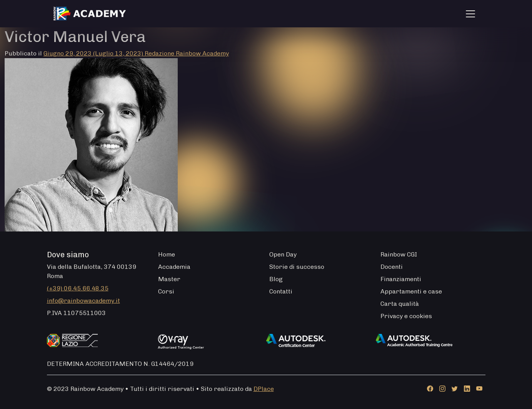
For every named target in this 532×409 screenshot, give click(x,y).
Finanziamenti (401, 279)
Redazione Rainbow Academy (187, 53)
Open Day (283, 254)
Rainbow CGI (399, 254)
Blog (276, 279)
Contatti (281, 291)
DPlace (264, 389)
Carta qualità (400, 304)
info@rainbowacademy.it (83, 301)
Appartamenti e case (411, 291)
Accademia (174, 267)
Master (169, 279)
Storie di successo (297, 267)
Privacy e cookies (406, 316)
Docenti (392, 267)
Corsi (166, 291)
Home (167, 254)
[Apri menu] (470, 14)
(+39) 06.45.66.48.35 (78, 288)
